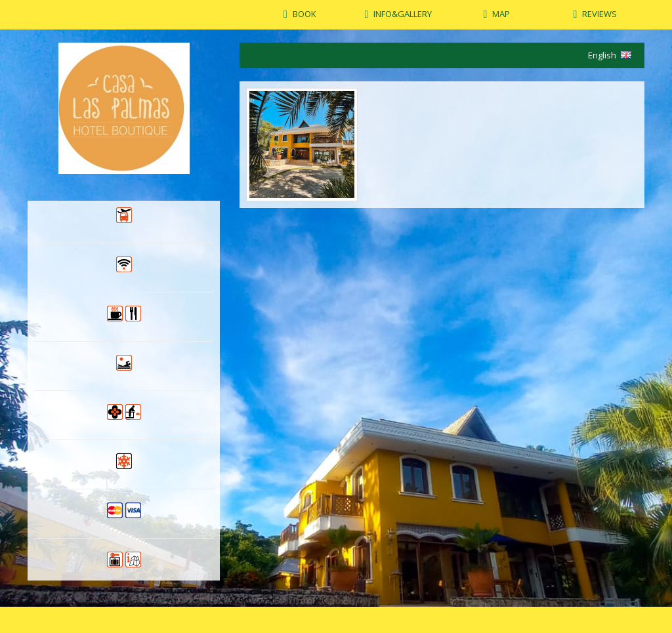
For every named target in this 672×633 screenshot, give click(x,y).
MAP (501, 14)
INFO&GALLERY (403, 14)
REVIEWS (599, 14)
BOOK (304, 14)
